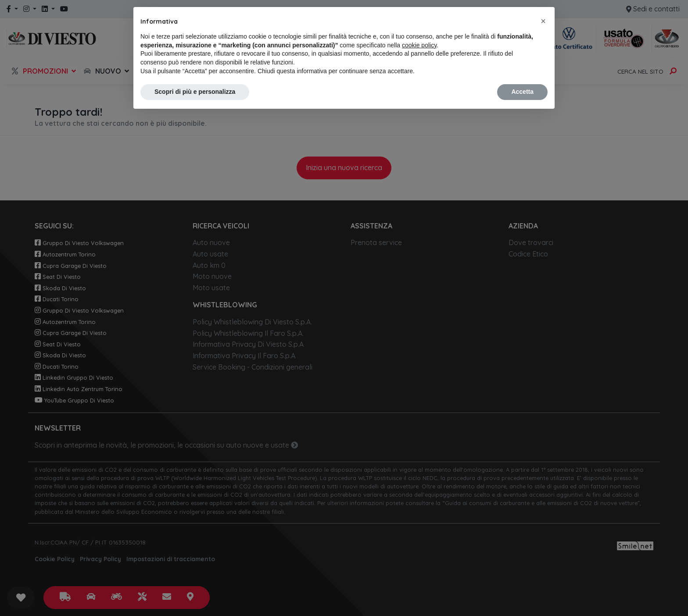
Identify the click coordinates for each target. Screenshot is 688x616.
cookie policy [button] (419, 45)
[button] (543, 21)
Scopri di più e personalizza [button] (195, 92)
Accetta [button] (522, 92)
